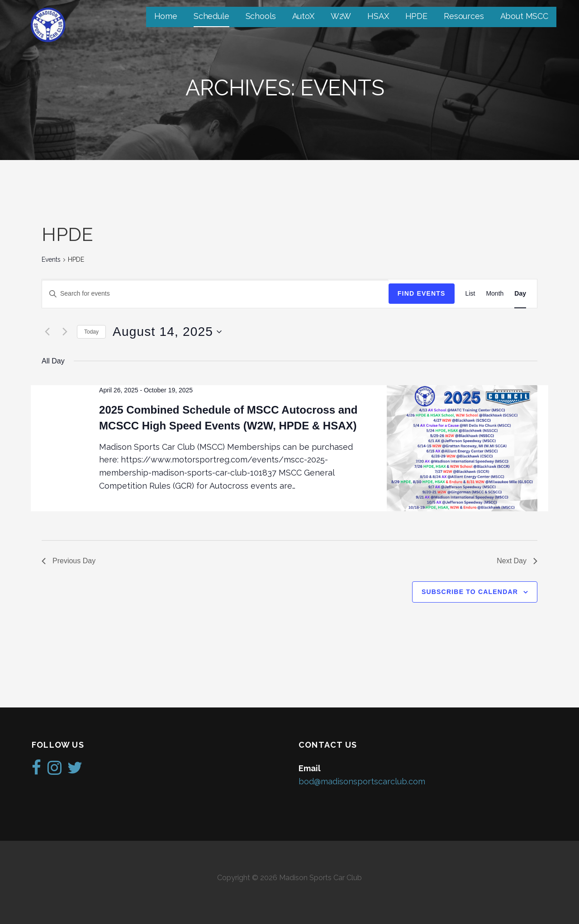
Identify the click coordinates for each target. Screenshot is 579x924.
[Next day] (65, 332)
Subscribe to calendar (470, 592)
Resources (464, 16)
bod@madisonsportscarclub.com (362, 781)
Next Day (517, 561)
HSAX (378, 16)
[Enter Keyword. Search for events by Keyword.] (215, 294)
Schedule (211, 16)
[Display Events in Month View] (495, 294)
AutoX (303, 16)
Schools (261, 16)
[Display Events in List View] (470, 294)
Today (91, 332)
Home (166, 16)
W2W (341, 16)
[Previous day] (47, 332)
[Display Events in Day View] (520, 294)
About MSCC (524, 16)
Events (51, 259)
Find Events (422, 293)
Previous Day (69, 561)
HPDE (416, 16)
